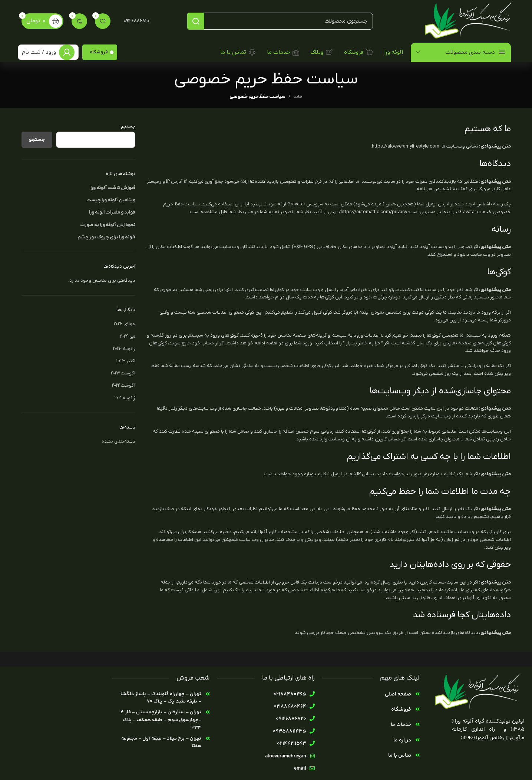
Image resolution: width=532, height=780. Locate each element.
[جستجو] (280, 21)
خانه (298, 97)
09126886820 (137, 21)
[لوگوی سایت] (466, 21)
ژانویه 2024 (124, 349)
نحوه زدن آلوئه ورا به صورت (108, 225)
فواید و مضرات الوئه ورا (112, 212)
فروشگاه (99, 52)
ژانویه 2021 (125, 398)
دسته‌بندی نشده (118, 441)
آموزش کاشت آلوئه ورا (113, 188)
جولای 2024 (125, 324)
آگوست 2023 (123, 373)
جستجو (128, 126)
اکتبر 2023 (126, 361)
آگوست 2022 (124, 385)
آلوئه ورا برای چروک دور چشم (106, 237)
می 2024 (128, 336)
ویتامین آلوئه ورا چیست (111, 200)
